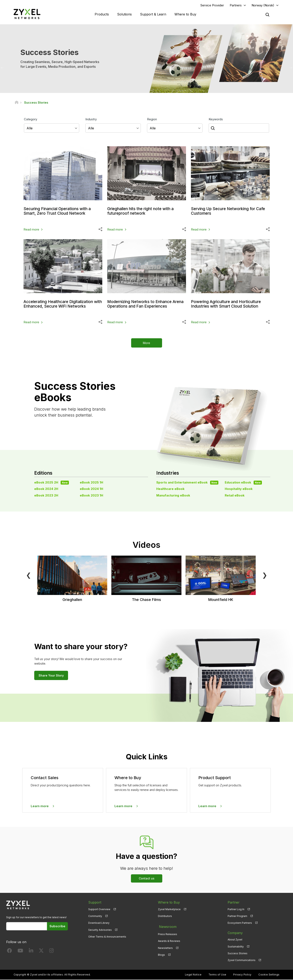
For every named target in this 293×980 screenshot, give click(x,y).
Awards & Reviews (169, 940)
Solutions (124, 14)
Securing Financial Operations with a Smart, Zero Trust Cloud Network (59, 212)
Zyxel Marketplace (169, 910)
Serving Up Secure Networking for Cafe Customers (230, 212)
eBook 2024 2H (46, 489)
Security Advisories (100, 930)
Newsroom (167, 926)
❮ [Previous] (29, 575)
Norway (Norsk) (263, 5)
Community (95, 917)
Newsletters (165, 947)
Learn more (40, 806)
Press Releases (168, 933)
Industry (91, 120)
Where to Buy (185, 14)
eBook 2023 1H (91, 496)
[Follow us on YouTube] (20, 952)
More (146, 344)
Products (102, 14)
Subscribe (57, 927)
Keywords (216, 120)
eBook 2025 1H (91, 483)
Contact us (147, 879)
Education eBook (243, 483)
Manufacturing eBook (173, 496)
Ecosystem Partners (240, 923)
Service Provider (212, 5)
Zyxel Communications (242, 961)
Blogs (161, 954)
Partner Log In (236, 910)
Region (152, 120)
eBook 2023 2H (46, 496)
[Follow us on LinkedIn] (31, 952)
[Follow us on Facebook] (9, 952)
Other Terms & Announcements (107, 937)
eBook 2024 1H (91, 489)
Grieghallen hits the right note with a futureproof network (142, 212)
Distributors (165, 917)
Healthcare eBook (170, 489)
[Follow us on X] (41, 952)
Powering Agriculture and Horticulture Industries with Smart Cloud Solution (228, 304)
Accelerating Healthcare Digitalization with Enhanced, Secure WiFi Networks (61, 304)
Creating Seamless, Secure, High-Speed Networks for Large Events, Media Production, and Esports (60, 65)
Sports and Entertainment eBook (187, 483)
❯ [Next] (265, 575)
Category (31, 120)
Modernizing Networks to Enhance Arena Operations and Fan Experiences (145, 304)
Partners (236, 5)
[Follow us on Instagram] (51, 952)
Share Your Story (51, 676)
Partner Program (237, 917)
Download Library (99, 923)
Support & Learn (153, 14)
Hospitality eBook (239, 489)
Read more (31, 230)
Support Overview (99, 910)
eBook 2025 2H (52, 483)
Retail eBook (235, 496)
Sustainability (236, 947)
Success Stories (238, 954)
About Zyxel (235, 940)
